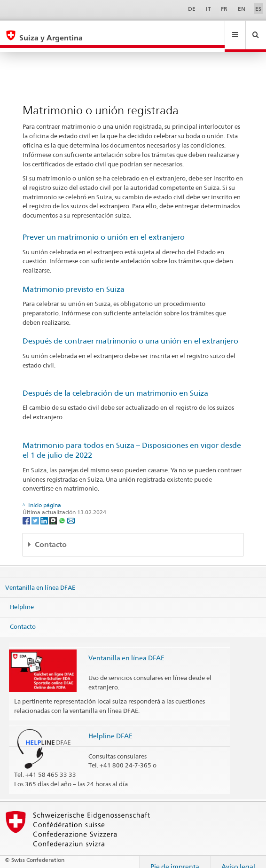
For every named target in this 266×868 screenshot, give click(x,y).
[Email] (71, 511)
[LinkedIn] (45, 511)
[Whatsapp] (63, 511)
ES (258, 9)
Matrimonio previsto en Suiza (74, 280)
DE (192, 9)
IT (208, 9)
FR (224, 9)
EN (242, 9)
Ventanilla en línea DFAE (40, 579)
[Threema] (54, 511)
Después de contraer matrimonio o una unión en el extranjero (130, 332)
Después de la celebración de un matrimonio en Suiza (115, 384)
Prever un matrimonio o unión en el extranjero (104, 228)
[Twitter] (36, 511)
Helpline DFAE (110, 727)
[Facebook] (27, 511)
